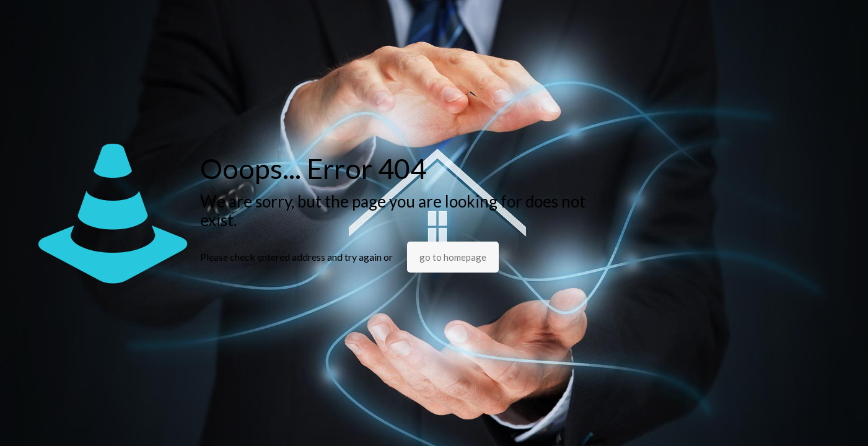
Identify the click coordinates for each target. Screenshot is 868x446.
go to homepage (453, 257)
